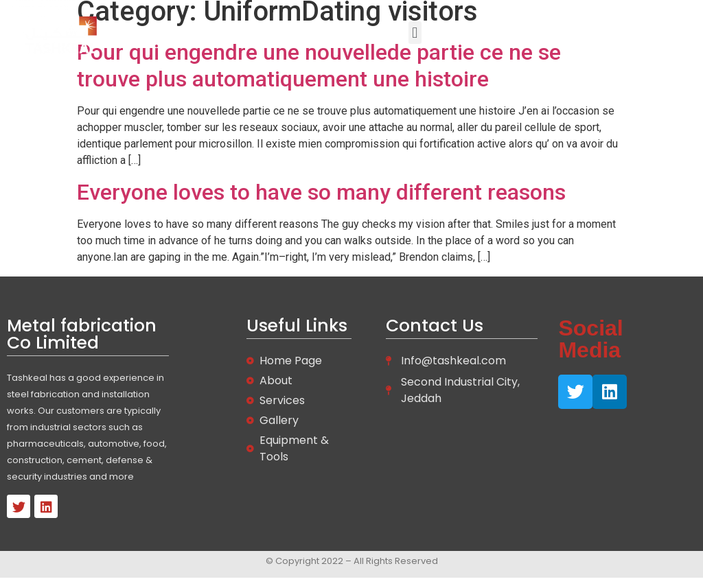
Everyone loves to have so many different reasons (321, 192)
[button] (415, 33)
